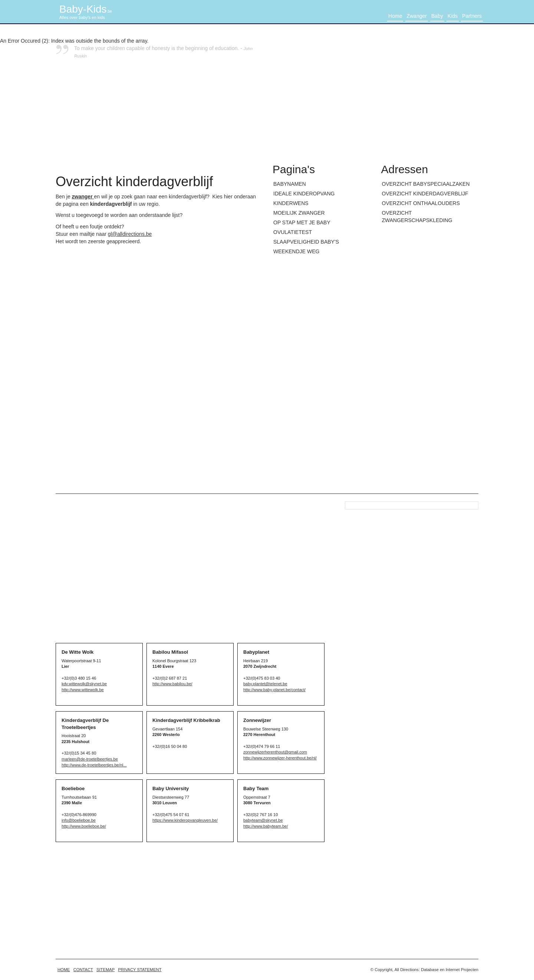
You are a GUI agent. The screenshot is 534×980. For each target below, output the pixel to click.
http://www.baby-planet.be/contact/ (274, 690)
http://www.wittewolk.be (83, 690)
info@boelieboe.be (79, 820)
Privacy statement (140, 970)
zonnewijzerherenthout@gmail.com (275, 752)
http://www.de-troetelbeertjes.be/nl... (94, 765)
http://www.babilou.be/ (172, 684)
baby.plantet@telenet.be (265, 684)
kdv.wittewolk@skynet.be (84, 684)
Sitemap (106, 970)
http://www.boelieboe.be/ (84, 826)
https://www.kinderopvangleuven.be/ (185, 820)
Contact (83, 970)
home (64, 970)
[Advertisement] (375, 96)
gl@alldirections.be (130, 234)
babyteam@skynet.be (263, 820)
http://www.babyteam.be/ (266, 826)
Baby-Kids (86, 9)
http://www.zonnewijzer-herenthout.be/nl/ (280, 758)
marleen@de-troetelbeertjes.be (90, 759)
